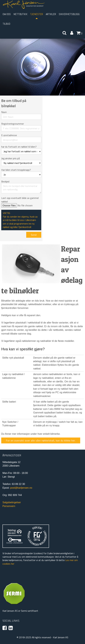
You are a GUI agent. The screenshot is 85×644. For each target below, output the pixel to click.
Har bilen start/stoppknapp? (16, 170)
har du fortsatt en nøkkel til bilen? (19, 147)
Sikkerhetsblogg (69, 14)
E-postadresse (9, 135)
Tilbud (6, 24)
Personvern (9, 506)
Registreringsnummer (13, 124)
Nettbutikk (20, 14)
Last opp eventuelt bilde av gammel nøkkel (20, 200)
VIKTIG (6, 213)
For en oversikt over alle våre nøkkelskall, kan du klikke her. (41, 440)
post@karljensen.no (21, 488)
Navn (4, 112)
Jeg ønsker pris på (10, 158)
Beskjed (5, 181)
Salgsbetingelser (12, 502)
